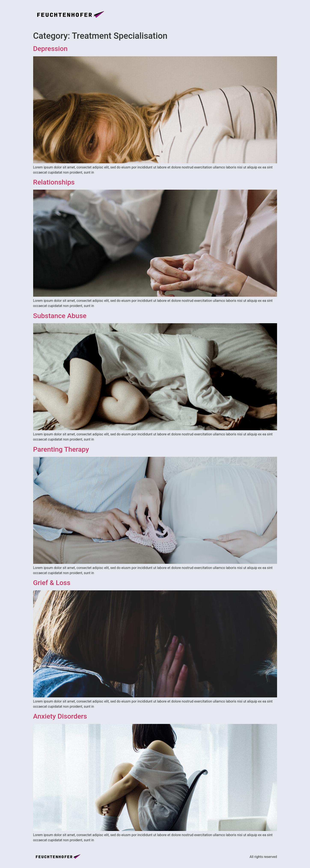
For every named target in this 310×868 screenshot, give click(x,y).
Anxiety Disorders (60, 716)
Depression (50, 49)
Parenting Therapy (61, 449)
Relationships (54, 182)
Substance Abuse (60, 316)
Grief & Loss (52, 583)
